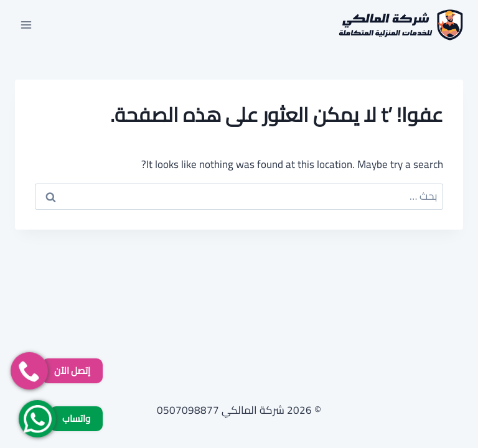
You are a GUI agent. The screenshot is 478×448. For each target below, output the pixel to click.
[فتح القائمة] (26, 25)
